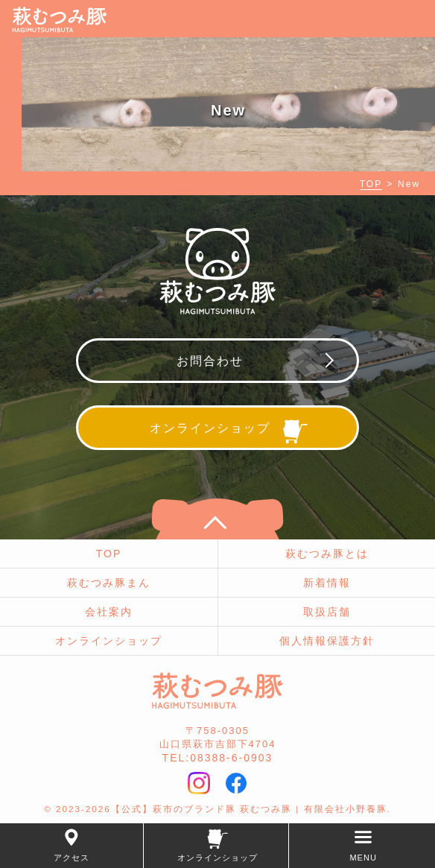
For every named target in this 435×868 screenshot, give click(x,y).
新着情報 (327, 583)
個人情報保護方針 (327, 641)
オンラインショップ (109, 641)
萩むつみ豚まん (109, 583)
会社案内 (109, 612)
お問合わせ (210, 361)
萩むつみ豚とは (327, 554)
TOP (371, 184)
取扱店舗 (327, 612)
